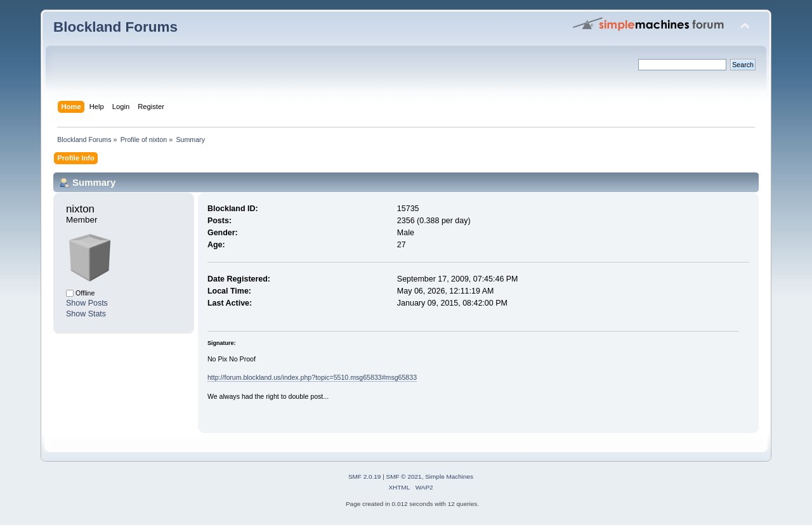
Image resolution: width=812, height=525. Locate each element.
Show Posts (87, 303)
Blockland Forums (115, 27)
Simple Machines (449, 476)
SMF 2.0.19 (365, 476)
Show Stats (86, 314)
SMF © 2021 (404, 476)
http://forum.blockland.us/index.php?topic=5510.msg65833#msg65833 (312, 377)
